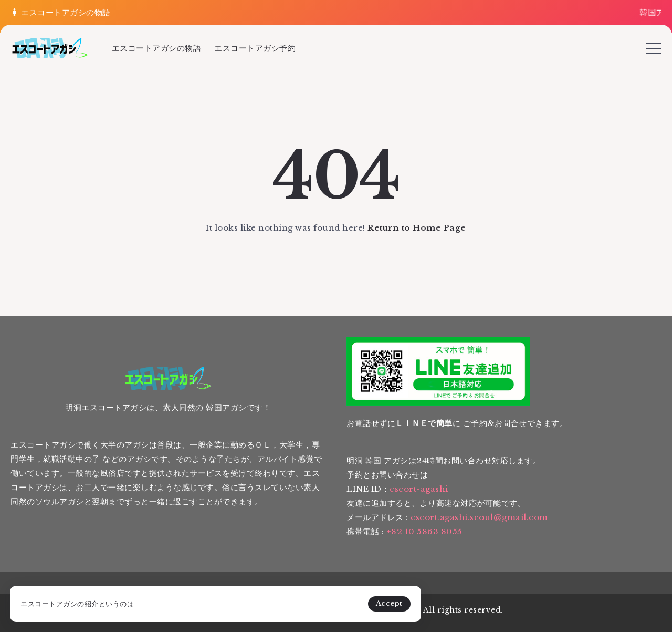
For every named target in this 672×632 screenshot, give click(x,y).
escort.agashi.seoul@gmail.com (479, 517)
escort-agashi (419, 489)
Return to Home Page (417, 228)
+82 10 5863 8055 (424, 531)
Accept (246, 598)
